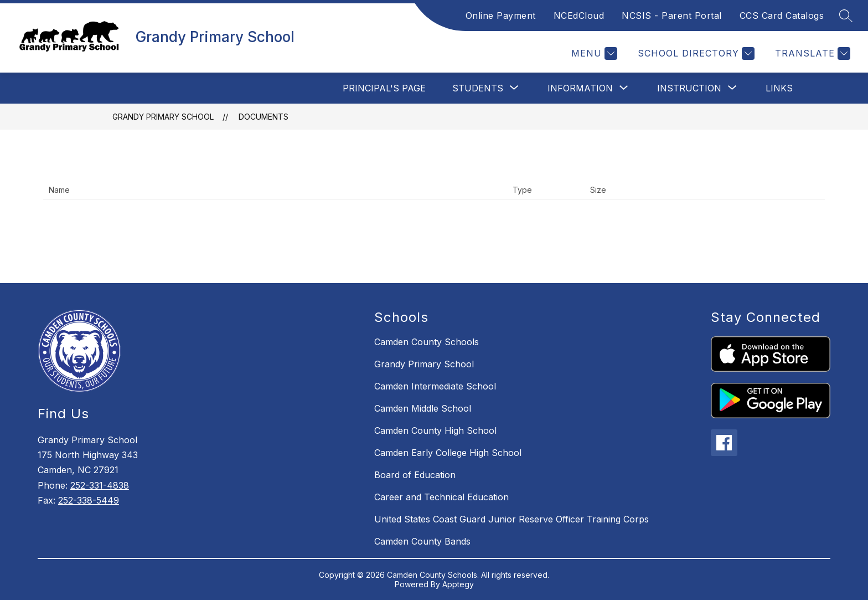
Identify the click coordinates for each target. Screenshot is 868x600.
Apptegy (458, 584)
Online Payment (501, 16)
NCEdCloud (579, 16)
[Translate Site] (811, 53)
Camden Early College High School (448, 453)
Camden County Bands (422, 541)
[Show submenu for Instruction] (689, 88)
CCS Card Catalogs (782, 16)
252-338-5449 (89, 500)
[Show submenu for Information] (580, 88)
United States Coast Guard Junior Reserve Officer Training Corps (512, 519)
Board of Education (415, 475)
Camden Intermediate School (435, 386)
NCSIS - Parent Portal (672, 16)
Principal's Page (384, 88)
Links (779, 88)
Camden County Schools (427, 342)
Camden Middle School (423, 408)
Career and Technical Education (441, 497)
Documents (263, 117)
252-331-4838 (100, 485)
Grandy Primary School (163, 117)
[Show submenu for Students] (478, 88)
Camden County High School (435, 430)
